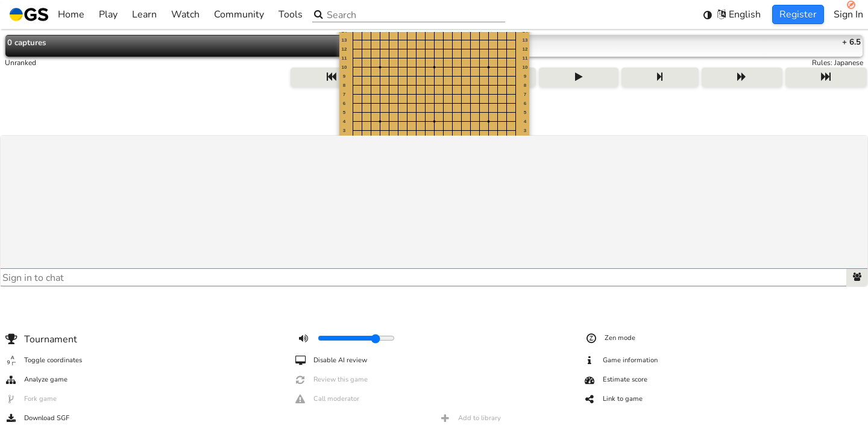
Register (798, 14)
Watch (185, 14)
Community (239, 14)
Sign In (848, 14)
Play (108, 14)
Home (47, 14)
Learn (144, 14)
